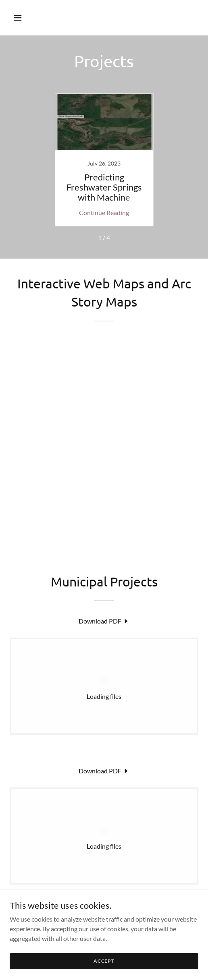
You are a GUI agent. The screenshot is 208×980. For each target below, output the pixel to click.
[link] (104, 160)
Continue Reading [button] (104, 212)
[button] (24, 18)
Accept (104, 961)
